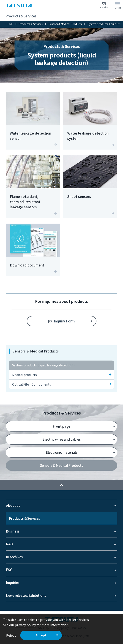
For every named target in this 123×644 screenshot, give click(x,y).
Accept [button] (41, 635)
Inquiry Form (64, 321)
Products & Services (63, 16)
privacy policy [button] (25, 625)
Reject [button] (11, 635)
